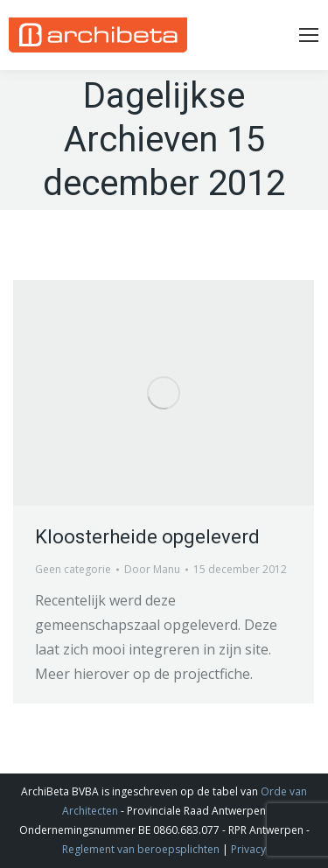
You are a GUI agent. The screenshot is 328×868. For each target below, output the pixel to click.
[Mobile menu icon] (309, 35)
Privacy (248, 849)
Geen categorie (73, 569)
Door (152, 569)
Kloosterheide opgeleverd (147, 537)
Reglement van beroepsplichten (141, 849)
